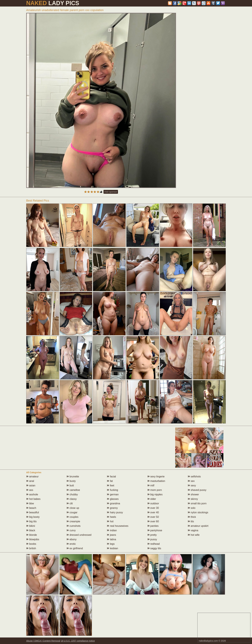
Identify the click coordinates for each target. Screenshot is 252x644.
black (31, 530)
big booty (33, 517)
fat (110, 481)
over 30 (153, 508)
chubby (72, 494)
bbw (30, 503)
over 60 (153, 521)
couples (72, 517)
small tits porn (197, 503)
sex (191, 481)
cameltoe (73, 490)
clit (70, 503)
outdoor (153, 503)
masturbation (156, 481)
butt (70, 485)
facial (111, 477)
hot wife (194, 535)
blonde (32, 535)
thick (192, 517)
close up (73, 508)
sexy (192, 485)
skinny (193, 499)
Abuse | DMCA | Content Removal (43, 641)
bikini (31, 526)
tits (191, 521)
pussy (152, 539)
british (31, 548)
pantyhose (155, 530)
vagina (193, 530)
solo (192, 508)
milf (151, 485)
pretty (152, 535)
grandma (113, 503)
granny (112, 508)
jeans (111, 535)
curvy (71, 530)
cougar (72, 512)
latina (111, 539)
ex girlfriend (75, 548)
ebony (72, 539)
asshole (32, 494)
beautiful (33, 512)
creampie (73, 521)
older (152, 499)
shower (193, 494)
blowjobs (33, 539)
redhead (154, 544)
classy (72, 499)
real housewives (118, 526)
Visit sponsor (111, 192)
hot (110, 521)
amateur (32, 477)
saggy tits (154, 548)
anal (30, 481)
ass (30, 490)
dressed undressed (79, 535)
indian (112, 530)
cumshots (74, 526)
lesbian (112, 548)
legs (111, 544)
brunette (73, 477)
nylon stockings (198, 512)
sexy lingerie (156, 477)
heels (111, 517)
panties (153, 526)
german (113, 494)
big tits (31, 521)
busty (71, 481)
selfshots (194, 477)
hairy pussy (115, 512)
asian (31, 485)
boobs (31, 544)
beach (31, 508)
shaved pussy (197, 490)
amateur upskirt (198, 526)
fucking (112, 490)
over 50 (153, 517)
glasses (113, 499)
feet (110, 485)
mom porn (155, 490)
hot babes (33, 499)
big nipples (155, 494)
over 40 (153, 512)
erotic (71, 544)
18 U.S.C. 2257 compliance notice (78, 641)
